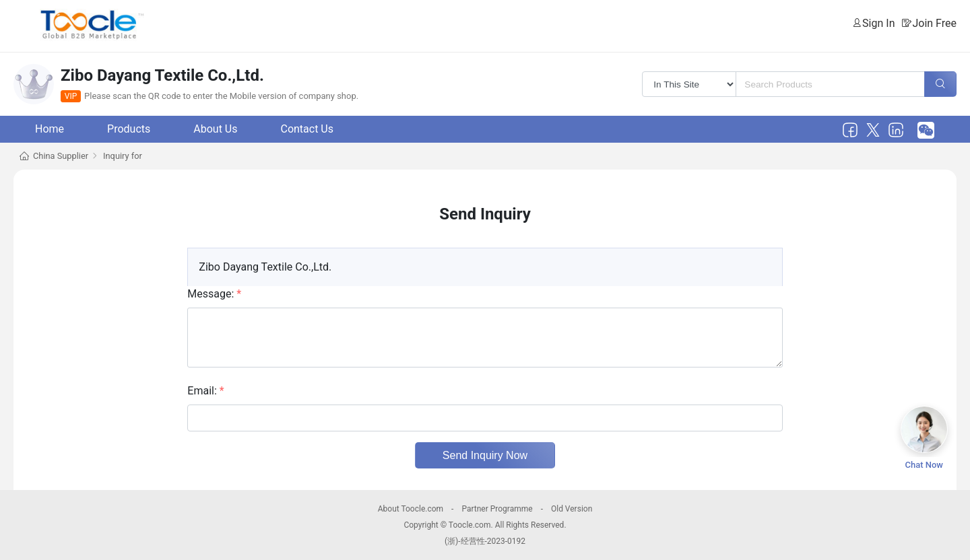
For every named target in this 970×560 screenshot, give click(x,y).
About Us (215, 129)
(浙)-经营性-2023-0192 (485, 541)
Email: (205, 391)
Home (50, 129)
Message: (214, 294)
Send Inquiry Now (485, 455)
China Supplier (61, 156)
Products (129, 129)
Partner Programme (497, 509)
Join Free (934, 23)
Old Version (572, 509)
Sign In (878, 23)
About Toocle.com (411, 509)
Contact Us (307, 129)
